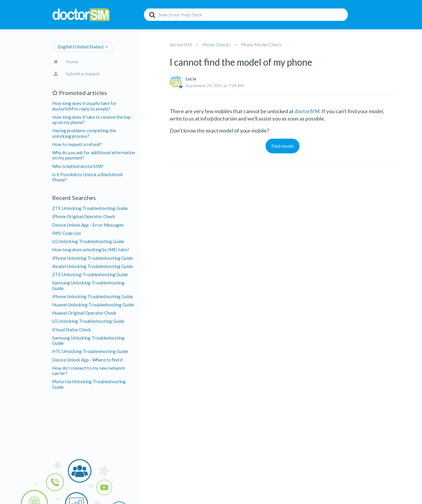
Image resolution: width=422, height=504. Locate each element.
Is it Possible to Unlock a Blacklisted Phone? (87, 177)
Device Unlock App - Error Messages (88, 225)
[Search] (246, 15)
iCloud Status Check (72, 330)
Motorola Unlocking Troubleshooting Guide (89, 384)
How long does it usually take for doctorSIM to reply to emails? (84, 106)
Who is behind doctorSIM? (78, 166)
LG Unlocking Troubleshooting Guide (88, 241)
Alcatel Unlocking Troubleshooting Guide (92, 266)
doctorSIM (181, 44)
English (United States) (81, 46)
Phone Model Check (261, 44)
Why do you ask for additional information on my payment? (94, 155)
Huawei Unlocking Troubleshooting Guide (93, 305)
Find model (283, 146)
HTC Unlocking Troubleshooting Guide (90, 351)
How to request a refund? (77, 144)
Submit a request (82, 73)
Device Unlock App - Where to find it (87, 360)
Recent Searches (74, 198)
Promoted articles (80, 93)
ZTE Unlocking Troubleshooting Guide (90, 208)
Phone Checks (216, 44)
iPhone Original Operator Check (84, 216)
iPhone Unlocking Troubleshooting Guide (92, 258)
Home (72, 61)
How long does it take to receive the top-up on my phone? (92, 120)
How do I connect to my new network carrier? (89, 371)
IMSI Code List (67, 233)
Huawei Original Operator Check (84, 313)
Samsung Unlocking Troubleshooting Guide (88, 285)
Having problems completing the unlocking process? (84, 133)
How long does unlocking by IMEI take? (91, 250)
